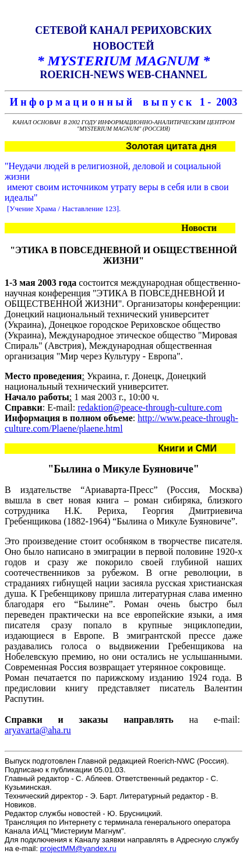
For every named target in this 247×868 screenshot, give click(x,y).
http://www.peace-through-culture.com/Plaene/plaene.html (121, 423)
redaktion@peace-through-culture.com (150, 407)
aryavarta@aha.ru (38, 730)
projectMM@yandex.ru (78, 848)
